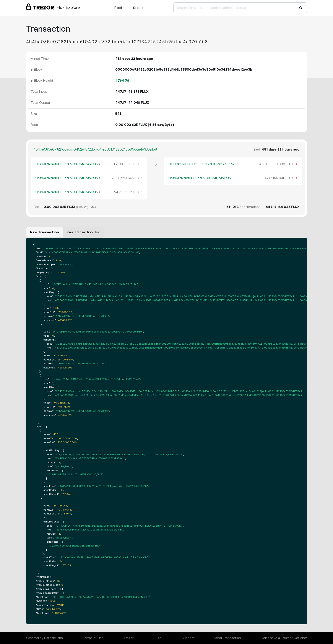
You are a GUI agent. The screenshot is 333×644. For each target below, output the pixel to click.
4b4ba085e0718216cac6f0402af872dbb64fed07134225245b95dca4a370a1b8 (95, 149)
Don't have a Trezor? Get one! (284, 638)
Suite (157, 638)
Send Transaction (227, 638)
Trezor (128, 638)
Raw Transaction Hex (83, 232)
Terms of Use (93, 638)
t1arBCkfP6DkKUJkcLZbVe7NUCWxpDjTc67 (201, 164)
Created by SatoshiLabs (45, 638)
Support (188, 638)
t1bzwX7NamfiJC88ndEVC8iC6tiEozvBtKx (67, 164)
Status (138, 8)
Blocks (119, 8)
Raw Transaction (45, 232)
